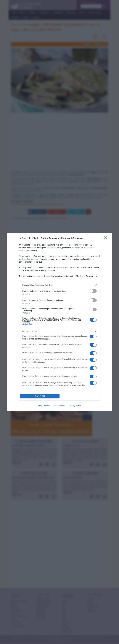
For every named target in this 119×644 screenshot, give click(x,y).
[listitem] (59, 285)
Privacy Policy (75, 406)
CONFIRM (40, 396)
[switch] (93, 291)
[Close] (106, 239)
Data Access (59, 406)
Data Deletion (44, 406)
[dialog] (59, 322)
